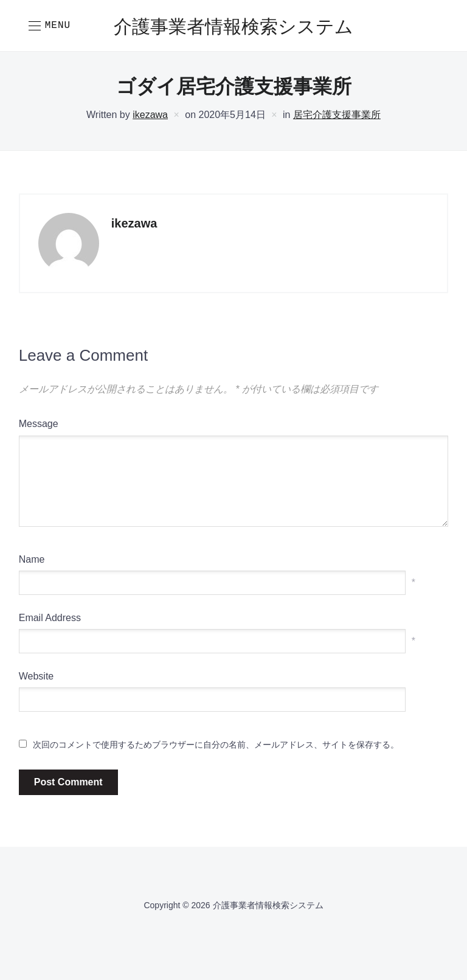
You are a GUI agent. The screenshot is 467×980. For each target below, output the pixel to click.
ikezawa (150, 115)
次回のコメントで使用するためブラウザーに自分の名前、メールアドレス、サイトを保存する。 (216, 745)
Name (32, 559)
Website (36, 676)
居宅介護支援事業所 (337, 115)
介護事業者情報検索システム (233, 28)
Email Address (50, 618)
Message (39, 424)
